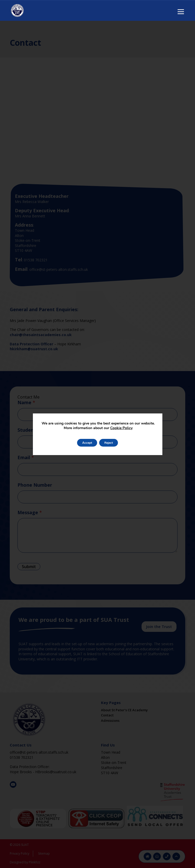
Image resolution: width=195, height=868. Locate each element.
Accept (87, 443)
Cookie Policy (121, 428)
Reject (109, 443)
